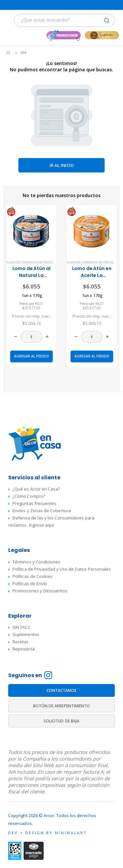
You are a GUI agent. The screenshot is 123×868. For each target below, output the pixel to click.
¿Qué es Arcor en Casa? (36, 489)
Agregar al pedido (31, 356)
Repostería (24, 649)
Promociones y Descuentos (40, 591)
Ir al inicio (62, 165)
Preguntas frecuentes (34, 503)
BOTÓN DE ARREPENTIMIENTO (62, 706)
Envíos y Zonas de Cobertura (42, 511)
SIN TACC (21, 627)
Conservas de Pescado (38, 262)
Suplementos (26, 634)
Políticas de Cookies (32, 576)
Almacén (13, 262)
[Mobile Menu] (9, 21)
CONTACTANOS (62, 690)
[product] (31, 230)
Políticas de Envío (30, 583)
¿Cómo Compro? (29, 496)
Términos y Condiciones (36, 562)
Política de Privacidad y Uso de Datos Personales (62, 569)
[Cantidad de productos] (31, 337)
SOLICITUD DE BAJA (61, 721)
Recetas (20, 642)
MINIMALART (71, 833)
